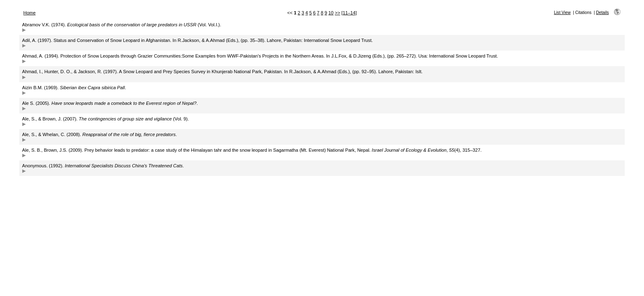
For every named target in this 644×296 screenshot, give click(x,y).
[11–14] (349, 13)
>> (337, 13)
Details (602, 13)
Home (30, 13)
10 (331, 13)
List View (562, 13)
